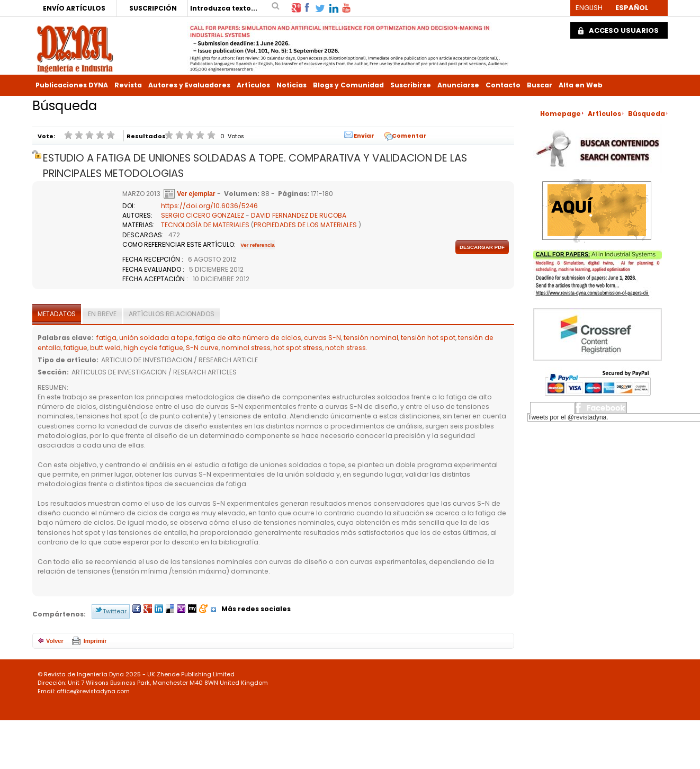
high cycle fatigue (153, 348)
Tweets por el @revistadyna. (568, 417)
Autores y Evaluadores (189, 85)
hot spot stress (298, 348)
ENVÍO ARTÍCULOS (74, 8)
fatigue (75, 348)
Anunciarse (458, 85)
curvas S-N (322, 338)
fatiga (106, 338)
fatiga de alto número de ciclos (248, 338)
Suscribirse (411, 85)
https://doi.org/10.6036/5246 (209, 206)
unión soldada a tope (156, 338)
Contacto (503, 85)
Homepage (560, 114)
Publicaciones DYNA (72, 85)
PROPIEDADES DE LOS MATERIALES (305, 225)
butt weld (105, 348)
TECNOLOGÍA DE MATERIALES (205, 225)
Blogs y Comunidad (348, 85)
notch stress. (346, 348)
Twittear (115, 611)
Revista (128, 85)
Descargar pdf (482, 247)
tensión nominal (371, 338)
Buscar (540, 85)
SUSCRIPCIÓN (153, 8)
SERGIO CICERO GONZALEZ (203, 215)
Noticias (291, 85)
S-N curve (202, 348)
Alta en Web (581, 85)
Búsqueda (647, 114)
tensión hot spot (428, 338)
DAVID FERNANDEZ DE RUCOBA (299, 215)
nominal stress (246, 348)
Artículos (253, 85)
